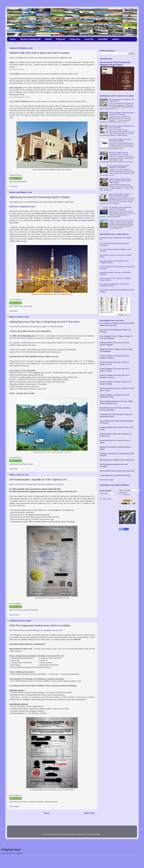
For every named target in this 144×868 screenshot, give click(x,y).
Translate (124, 495)
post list (89, 39)
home (13, 39)
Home (46, 813)
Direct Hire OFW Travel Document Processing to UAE (117, 471)
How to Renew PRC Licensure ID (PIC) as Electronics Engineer (120, 195)
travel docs (27, 610)
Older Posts (89, 813)
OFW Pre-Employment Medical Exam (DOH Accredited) (40, 626)
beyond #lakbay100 (30, 39)
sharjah (15, 306)
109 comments (14, 806)
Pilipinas (61, 39)
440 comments (14, 615)
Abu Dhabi (39, 230)
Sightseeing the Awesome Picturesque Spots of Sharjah (40, 197)
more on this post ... (16, 175)
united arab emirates (20, 182)
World (48, 39)
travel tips (75, 39)
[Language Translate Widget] (129, 490)
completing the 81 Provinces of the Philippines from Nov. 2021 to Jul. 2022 (61, 213)
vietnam (30, 464)
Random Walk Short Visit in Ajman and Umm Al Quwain (39, 53)
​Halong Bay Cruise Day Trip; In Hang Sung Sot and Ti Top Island (44, 322)
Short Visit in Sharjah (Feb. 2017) (22, 207)
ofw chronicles (18, 610)
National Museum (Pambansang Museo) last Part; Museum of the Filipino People (120, 181)
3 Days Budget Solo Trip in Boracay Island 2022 (115, 475)
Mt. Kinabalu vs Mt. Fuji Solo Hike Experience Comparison (120, 208)
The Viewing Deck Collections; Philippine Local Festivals (119, 167)
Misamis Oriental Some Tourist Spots (121, 221)
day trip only (17, 464)
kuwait (15, 802)
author (116, 39)
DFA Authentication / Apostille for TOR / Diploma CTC (38, 480)
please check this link (51, 489)
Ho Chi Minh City (24, 331)
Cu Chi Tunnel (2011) (43, 331)
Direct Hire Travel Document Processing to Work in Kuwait (119, 153)
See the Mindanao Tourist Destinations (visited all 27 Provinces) (122, 114)
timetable (103, 39)
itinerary (24, 464)
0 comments (13, 186)
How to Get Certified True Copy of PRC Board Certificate (120, 140)
